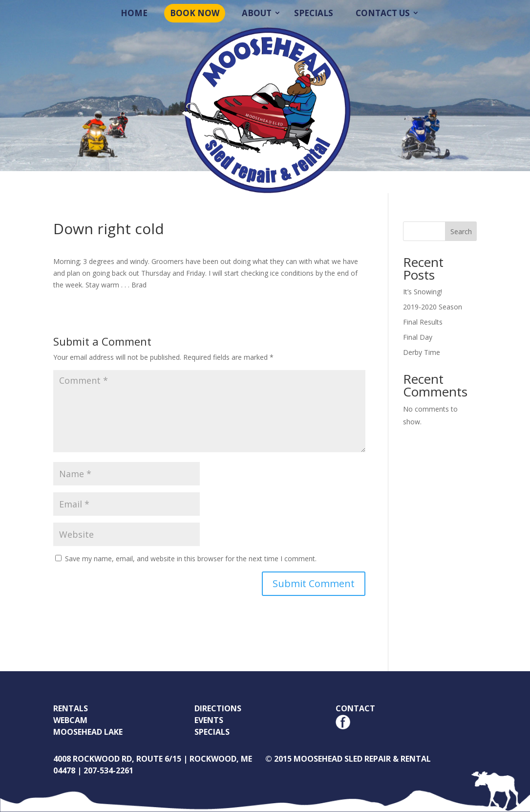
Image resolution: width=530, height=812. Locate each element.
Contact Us (383, 13)
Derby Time (422, 352)
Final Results (423, 322)
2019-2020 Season (433, 307)
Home (134, 13)
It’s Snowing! (423, 292)
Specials (314, 13)
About (257, 13)
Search (461, 231)
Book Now (195, 13)
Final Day (418, 337)
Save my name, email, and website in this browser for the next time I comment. (191, 559)
